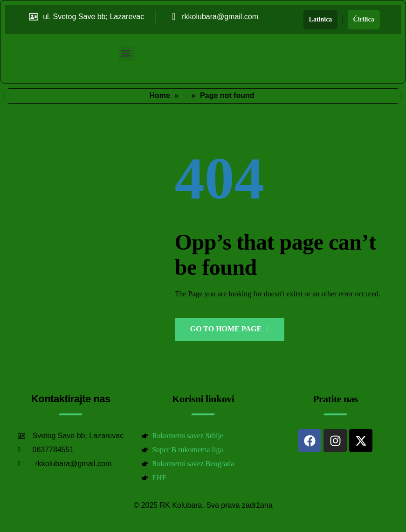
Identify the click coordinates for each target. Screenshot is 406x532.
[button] (126, 53)
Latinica (321, 19)
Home (159, 95)
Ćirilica (364, 19)
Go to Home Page (229, 329)
